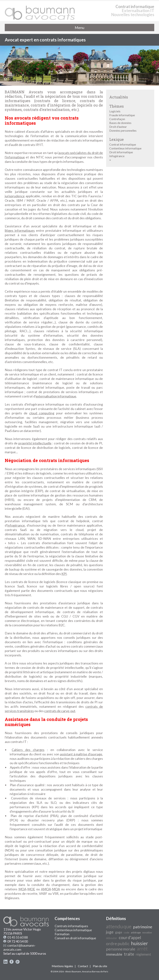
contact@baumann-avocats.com (19, 947)
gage (119, 932)
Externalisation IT (138, 11)
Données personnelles (123, 130)
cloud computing (42, 413)
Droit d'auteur (118, 127)
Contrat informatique (135, 7)
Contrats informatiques (71, 926)
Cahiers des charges (28, 750)
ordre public (118, 943)
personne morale (121, 949)
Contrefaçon (117, 119)
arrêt (142, 949)
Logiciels (115, 111)
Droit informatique (121, 152)
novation (147, 933)
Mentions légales (62, 966)
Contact (83, 966)
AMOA (46, 889)
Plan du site (100, 966)
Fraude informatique (122, 115)
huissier (140, 943)
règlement (143, 954)
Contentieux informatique (125, 148)
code (126, 933)
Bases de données (120, 123)
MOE (31, 889)
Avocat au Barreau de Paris (95, 971)
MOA (22, 889)
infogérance (16, 525)
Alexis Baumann (73, 971)
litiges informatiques (20, 230)
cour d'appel (130, 938)
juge (110, 932)
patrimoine (143, 927)
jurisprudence (15, 196)
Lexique (117, 139)
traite (129, 954)
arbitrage (136, 933)
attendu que (119, 926)
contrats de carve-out (60, 711)
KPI (64, 574)
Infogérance (117, 156)
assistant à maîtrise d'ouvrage (81, 754)
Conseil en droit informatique (75, 938)
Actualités (119, 97)
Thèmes (117, 106)
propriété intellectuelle (35, 443)
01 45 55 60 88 (18, 937)
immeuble (114, 954)
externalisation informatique (56, 396)
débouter (112, 938)
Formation (62, 934)
